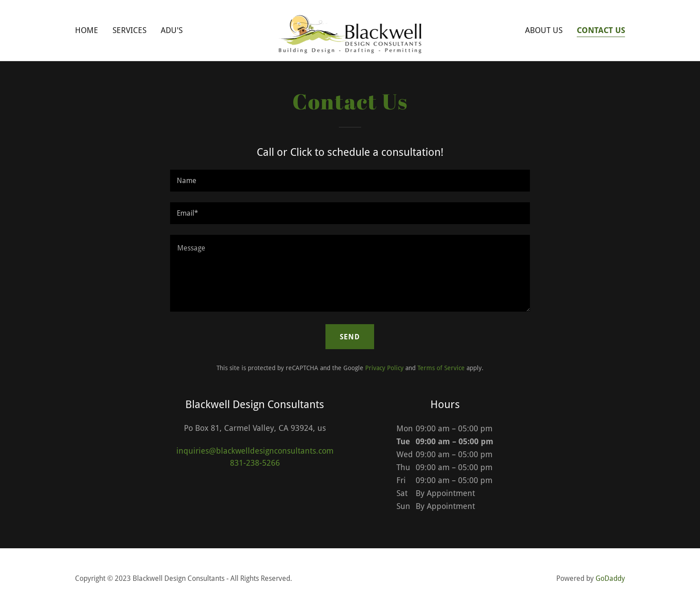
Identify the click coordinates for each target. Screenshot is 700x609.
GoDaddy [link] (610, 578)
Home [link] (87, 30)
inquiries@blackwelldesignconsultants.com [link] (255, 451)
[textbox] (350, 181)
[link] (350, 30)
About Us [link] (544, 30)
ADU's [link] (172, 30)
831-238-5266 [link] (255, 463)
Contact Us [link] (601, 30)
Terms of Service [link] (441, 368)
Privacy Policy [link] (384, 368)
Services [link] (129, 30)
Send (350, 337)
